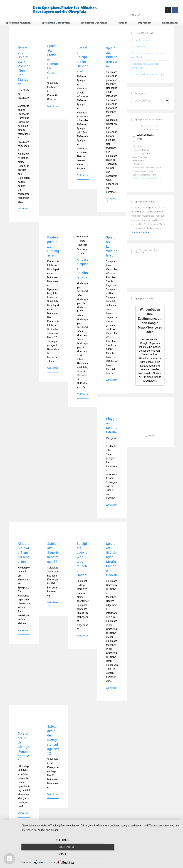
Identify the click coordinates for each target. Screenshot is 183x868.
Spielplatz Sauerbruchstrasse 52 (53, 553)
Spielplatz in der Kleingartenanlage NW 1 (24, 747)
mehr (156, 856)
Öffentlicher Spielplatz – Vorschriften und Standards (24, 66)
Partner (122, 23)
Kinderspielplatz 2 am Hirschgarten (24, 553)
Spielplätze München (18, 23)
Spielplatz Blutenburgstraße (112, 57)
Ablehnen (45, 856)
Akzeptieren (100, 856)
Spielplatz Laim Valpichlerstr (112, 247)
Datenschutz (170, 23)
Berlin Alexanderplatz (150, 126)
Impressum (145, 23)
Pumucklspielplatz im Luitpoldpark (149, 74)
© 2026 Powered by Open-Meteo (147, 178)
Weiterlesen (24, 210)
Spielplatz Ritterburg (142, 40)
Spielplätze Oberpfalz (94, 23)
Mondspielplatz (139, 47)
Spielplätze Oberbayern (56, 23)
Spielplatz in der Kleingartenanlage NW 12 (53, 740)
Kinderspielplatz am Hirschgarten (53, 247)
